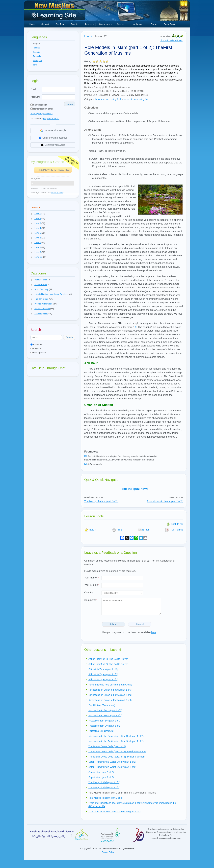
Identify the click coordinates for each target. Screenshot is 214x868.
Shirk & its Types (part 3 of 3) (103, 679)
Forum (154, 24)
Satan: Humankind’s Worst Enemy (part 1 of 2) (112, 762)
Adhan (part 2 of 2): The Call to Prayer (108, 664)
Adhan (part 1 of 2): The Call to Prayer (108, 659)
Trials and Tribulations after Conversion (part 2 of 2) (115, 812)
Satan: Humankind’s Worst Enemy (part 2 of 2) (112, 767)
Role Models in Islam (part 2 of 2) (165, 501)
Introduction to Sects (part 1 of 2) (105, 710)
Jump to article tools (171, 40)
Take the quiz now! (134, 489)
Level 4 (88, 36)
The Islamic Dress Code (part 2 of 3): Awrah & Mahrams (117, 752)
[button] (32, 214)
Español (37, 52)
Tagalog (37, 48)
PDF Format (174, 530)
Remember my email (42, 109)
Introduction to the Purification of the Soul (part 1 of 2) (116, 736)
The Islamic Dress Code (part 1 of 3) (107, 746)
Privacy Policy (108, 852)
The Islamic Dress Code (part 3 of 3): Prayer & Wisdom (117, 757)
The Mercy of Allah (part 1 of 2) (104, 782)
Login (70, 104)
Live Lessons (138, 24)
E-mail (144, 530)
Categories (106, 24)
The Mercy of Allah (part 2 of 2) (101, 501)
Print (117, 530)
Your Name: (92, 578)
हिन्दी (35, 65)
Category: (89, 99)
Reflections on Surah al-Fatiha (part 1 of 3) (110, 690)
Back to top (175, 524)
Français (37, 56)
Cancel (140, 624)
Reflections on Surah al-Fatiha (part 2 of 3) (110, 695)
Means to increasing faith (136, 99)
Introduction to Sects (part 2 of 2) (105, 716)
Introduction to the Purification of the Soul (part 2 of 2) (116, 741)
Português (38, 61)
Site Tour (60, 24)
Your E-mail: (92, 585)
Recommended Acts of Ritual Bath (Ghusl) (110, 685)
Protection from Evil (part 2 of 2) (105, 726)
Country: (90, 592)
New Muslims (55, 12)
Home (32, 24)
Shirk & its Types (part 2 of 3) (103, 674)
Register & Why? (51, 119)
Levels (90, 24)
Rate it (90, 530)
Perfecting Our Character (101, 731)
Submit (113, 624)
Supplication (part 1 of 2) (101, 772)
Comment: (91, 600)
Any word (36, 349)
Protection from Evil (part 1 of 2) (105, 721)
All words (36, 344)
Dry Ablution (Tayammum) (102, 705)
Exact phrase (38, 353)
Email (33, 89)
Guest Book (169, 24)
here (154, 632)
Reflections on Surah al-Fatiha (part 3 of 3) (110, 700)
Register (75, 24)
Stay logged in (39, 105)
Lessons (99, 99)
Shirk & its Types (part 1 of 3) (103, 669)
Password (35, 97)
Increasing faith (114, 99)
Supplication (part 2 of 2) (101, 777)
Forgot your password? (41, 114)
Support (45, 24)
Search (122, 24)
